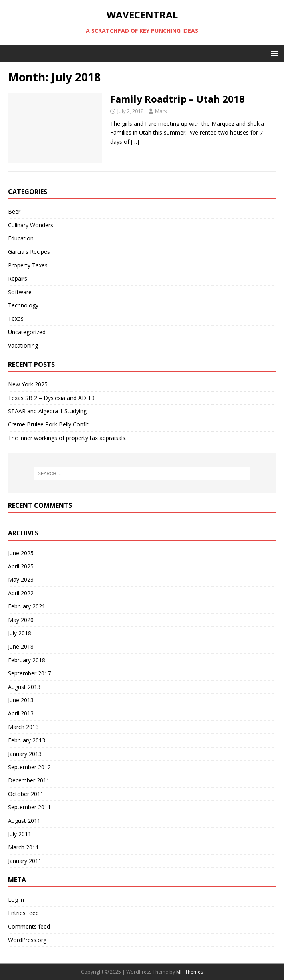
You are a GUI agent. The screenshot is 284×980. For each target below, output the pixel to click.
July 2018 (20, 633)
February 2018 (27, 660)
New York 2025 (28, 384)
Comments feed (29, 926)
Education (21, 238)
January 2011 (25, 861)
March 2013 (23, 727)
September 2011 (29, 807)
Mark (161, 111)
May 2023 (21, 579)
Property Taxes (28, 265)
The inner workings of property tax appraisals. (67, 438)
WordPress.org (27, 940)
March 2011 (23, 847)
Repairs (18, 278)
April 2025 (21, 566)
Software (20, 292)
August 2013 (24, 687)
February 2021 (27, 606)
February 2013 (27, 740)
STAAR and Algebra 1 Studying (47, 411)
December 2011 (29, 780)
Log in (16, 900)
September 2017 (29, 673)
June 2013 (21, 700)
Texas (16, 318)
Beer (14, 211)
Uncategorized (27, 332)
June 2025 (21, 553)
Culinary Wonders (31, 225)
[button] (273, 53)
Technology (23, 305)
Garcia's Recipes (29, 252)
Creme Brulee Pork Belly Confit (48, 424)
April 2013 (21, 713)
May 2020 (21, 620)
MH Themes (190, 972)
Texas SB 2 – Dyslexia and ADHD (51, 398)
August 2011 (24, 821)
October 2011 (26, 794)
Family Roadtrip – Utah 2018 (177, 99)
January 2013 (25, 754)
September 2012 (29, 767)
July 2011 (20, 834)
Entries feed (23, 913)
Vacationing (23, 345)
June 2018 (21, 646)
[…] (135, 142)
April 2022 (21, 593)
